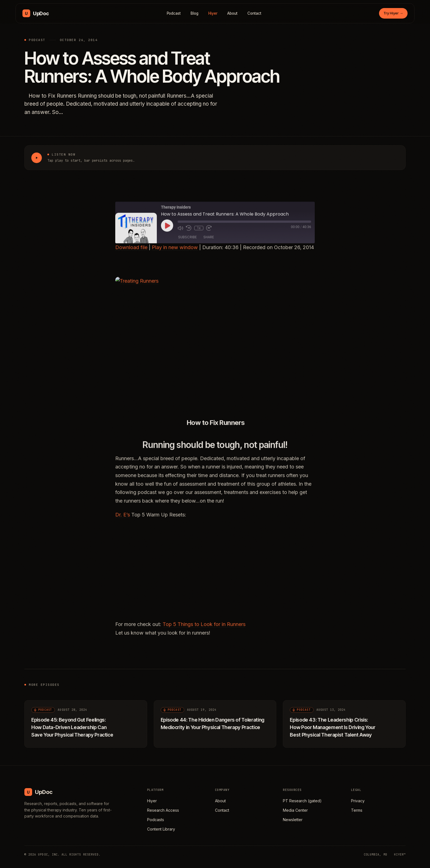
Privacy (358, 801)
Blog (194, 13)
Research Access (163, 810)
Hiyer (213, 13)
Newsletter (293, 820)
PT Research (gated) (302, 801)
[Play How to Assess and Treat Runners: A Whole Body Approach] (37, 158)
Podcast (174, 13)
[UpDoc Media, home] (36, 13)
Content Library (161, 829)
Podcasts (156, 820)
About (232, 13)
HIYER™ (400, 854)
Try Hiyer (393, 13)
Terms (357, 810)
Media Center (295, 810)
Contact (254, 13)
